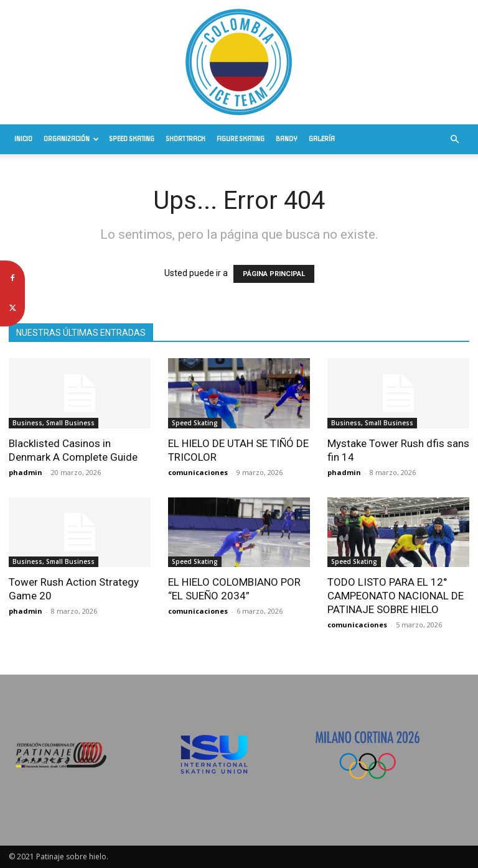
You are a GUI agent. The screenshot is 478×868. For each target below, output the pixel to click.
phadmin (26, 472)
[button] (454, 140)
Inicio (23, 139)
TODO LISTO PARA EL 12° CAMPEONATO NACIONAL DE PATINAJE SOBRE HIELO (396, 596)
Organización (71, 139)
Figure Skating (241, 139)
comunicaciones (198, 472)
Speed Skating (132, 139)
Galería (322, 139)
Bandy (287, 139)
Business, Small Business (54, 423)
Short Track (185, 139)
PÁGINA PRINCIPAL (274, 274)
